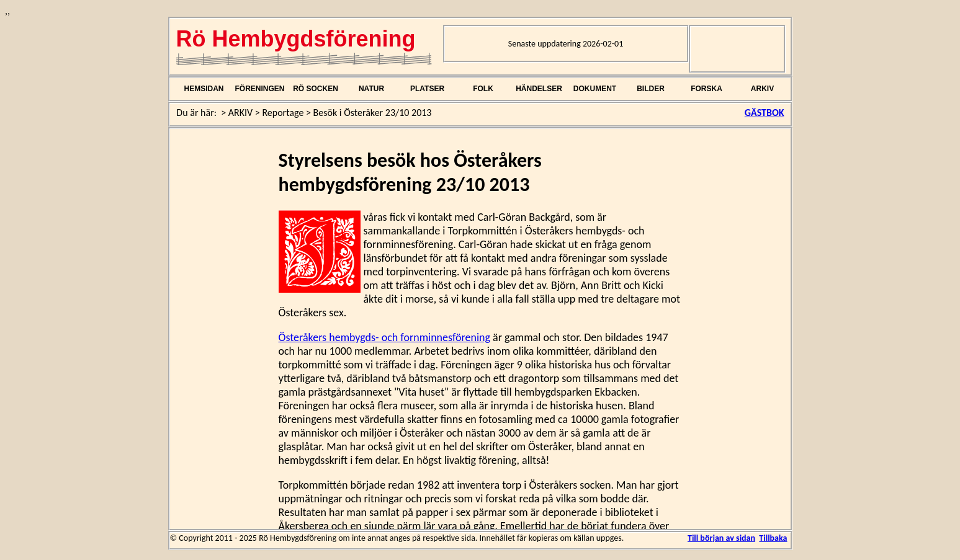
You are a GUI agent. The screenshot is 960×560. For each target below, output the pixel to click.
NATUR (371, 89)
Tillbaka (773, 538)
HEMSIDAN (204, 89)
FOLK (483, 89)
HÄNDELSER (539, 89)
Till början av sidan (721, 538)
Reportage (283, 113)
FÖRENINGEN (259, 89)
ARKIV (762, 89)
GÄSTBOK (765, 113)
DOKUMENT (595, 89)
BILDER (651, 89)
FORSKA (707, 89)
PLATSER (427, 89)
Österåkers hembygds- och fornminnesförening (385, 337)
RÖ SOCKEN (316, 89)
